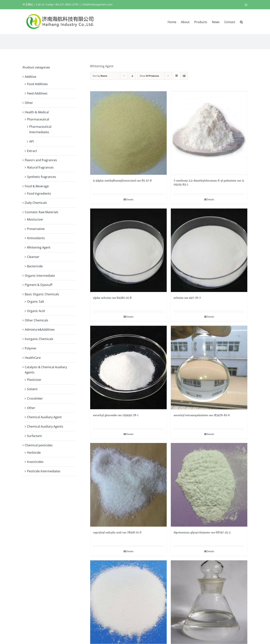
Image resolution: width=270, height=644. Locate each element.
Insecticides (35, 462)
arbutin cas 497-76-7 (187, 297)
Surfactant (34, 436)
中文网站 (28, 4)
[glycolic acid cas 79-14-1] (209, 601)
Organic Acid (36, 311)
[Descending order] (132, 76)
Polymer (31, 348)
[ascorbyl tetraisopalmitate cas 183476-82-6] (209, 367)
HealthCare (33, 358)
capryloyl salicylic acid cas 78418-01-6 (117, 531)
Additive (30, 77)
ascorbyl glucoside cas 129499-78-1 (116, 414)
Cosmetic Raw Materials (42, 212)
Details (130, 199)
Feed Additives (37, 93)
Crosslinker (35, 398)
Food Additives (37, 84)
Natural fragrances (40, 167)
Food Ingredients (39, 194)
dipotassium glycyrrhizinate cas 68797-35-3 (202, 531)
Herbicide (34, 453)
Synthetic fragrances (42, 177)
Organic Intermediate (40, 276)
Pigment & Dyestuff (39, 285)
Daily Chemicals (36, 203)
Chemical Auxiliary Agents (45, 426)
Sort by (100, 76)
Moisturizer (35, 219)
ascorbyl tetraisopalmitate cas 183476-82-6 (202, 414)
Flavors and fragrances (41, 160)
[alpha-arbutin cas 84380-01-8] (128, 250)
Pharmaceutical (38, 119)
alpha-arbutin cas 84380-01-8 (112, 297)
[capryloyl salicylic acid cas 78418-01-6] (128, 483)
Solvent (32, 389)
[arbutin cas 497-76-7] (209, 250)
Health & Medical (37, 112)
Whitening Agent (39, 247)
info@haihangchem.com (97, 4)
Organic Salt (36, 302)
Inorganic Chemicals (39, 339)
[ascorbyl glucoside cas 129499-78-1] (128, 367)
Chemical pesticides (39, 445)
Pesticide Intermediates (44, 471)
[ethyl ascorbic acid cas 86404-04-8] (128, 601)
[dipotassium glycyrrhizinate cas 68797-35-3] (209, 483)
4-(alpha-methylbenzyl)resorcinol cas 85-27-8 (122, 180)
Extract (32, 151)
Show (149, 76)
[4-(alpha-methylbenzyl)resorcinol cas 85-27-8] (128, 133)
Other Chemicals (36, 320)
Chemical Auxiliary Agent (44, 417)
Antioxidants (36, 238)
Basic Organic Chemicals (42, 294)
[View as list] (184, 76)
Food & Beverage (37, 186)
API (31, 141)
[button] (241, 22)
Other (29, 103)
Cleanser (33, 257)
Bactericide (35, 266)
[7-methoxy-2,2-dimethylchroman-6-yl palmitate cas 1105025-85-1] (209, 133)
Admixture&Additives (40, 330)
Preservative (36, 229)
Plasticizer (34, 380)
